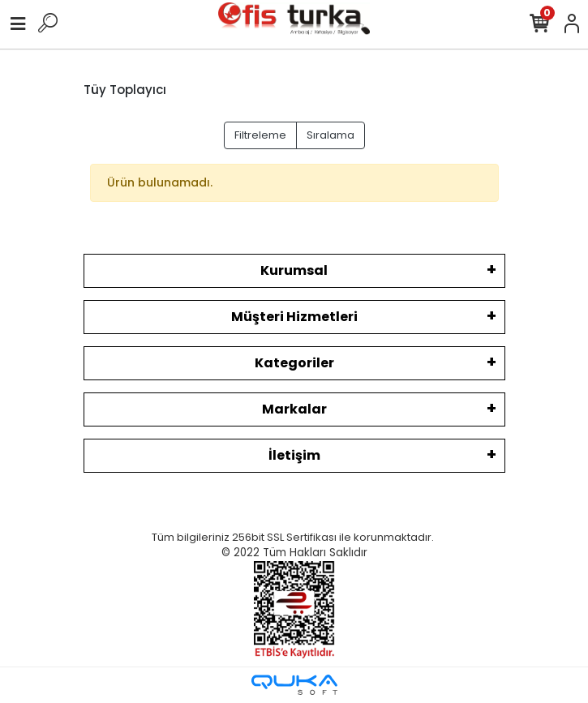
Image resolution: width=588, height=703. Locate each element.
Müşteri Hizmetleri (294, 317)
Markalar (294, 409)
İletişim (294, 455)
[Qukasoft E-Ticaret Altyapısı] (294, 685)
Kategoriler (294, 363)
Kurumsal (294, 270)
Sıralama (330, 135)
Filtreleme (260, 135)
